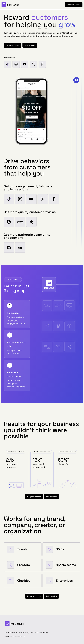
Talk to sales (30, 45)
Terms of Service (11, 633)
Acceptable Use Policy (39, 633)
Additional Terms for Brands (15, 637)
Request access (74, 5)
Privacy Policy (24, 633)
